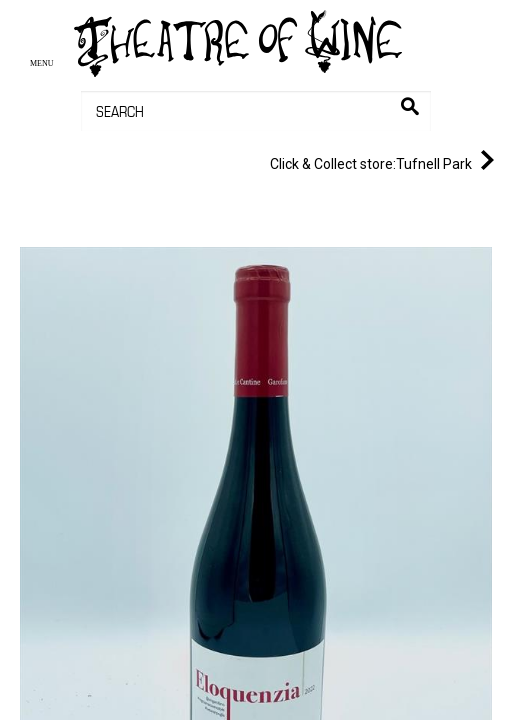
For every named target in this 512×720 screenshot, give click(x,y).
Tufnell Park (386, 160)
